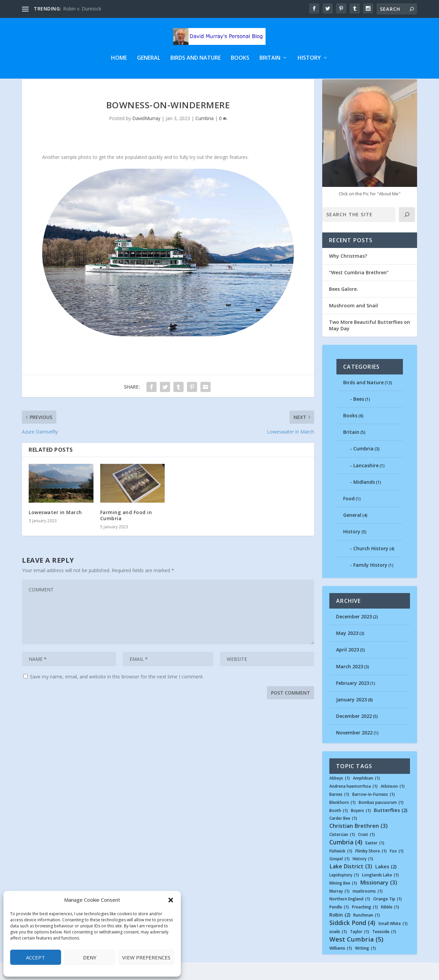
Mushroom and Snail (353, 323)
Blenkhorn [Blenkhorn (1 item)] (342, 820)
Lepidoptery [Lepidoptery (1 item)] (344, 893)
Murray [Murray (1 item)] (339, 909)
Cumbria (204, 136)
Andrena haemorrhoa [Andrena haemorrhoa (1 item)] (353, 804)
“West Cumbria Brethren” (359, 290)
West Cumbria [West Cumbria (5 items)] (356, 957)
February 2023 (353, 701)
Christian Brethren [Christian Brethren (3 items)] (359, 844)
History (309, 63)
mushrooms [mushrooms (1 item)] (368, 909)
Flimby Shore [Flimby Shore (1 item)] (371, 869)
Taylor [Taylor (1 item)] (360, 949)
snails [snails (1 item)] (338, 949)
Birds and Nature (196, 63)
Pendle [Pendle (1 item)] (339, 925)
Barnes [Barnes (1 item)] (339, 812)
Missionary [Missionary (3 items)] (379, 900)
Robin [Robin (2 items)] (340, 933)
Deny (90, 957)
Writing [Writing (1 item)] (365, 966)
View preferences (146, 957)
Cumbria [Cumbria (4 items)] (346, 860)
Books (240, 63)
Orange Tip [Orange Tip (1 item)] (388, 917)
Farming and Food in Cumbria (126, 533)
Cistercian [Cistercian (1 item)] (342, 852)
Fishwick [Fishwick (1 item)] (341, 869)
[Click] (407, 232)
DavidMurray (146, 136)
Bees (359, 416)
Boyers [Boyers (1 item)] (361, 828)
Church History (371, 566)
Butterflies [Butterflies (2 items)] (391, 828)
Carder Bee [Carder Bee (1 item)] (343, 836)
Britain (270, 63)
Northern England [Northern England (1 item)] (350, 917)
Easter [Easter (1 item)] (375, 861)
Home (119, 63)
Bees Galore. (344, 306)
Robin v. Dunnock (82, 9)
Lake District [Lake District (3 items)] (351, 884)
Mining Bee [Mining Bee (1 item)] (343, 901)
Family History (370, 582)
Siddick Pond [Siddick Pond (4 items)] (352, 940)
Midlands (364, 499)
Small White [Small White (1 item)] (393, 941)
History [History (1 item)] (363, 876)
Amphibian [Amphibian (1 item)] (366, 796)
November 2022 (354, 750)
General (149, 63)
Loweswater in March (55, 530)
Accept (35, 957)
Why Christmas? (348, 273)
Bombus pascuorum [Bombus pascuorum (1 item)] (381, 820)
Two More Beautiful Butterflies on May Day (369, 343)
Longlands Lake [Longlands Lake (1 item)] (380, 893)
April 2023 (348, 667)
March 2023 (350, 684)
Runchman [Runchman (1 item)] (367, 933)
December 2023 (354, 634)
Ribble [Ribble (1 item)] (390, 925)
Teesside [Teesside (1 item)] (384, 949)
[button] (171, 900)
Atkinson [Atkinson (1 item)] (393, 804)
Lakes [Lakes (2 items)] (386, 884)
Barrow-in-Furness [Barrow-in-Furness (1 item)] (374, 812)
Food (349, 516)
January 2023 (351, 717)
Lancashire (366, 483)
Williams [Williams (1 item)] (341, 966)
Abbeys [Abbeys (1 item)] (340, 796)
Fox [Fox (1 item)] (397, 869)
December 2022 (354, 734)
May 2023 (347, 651)
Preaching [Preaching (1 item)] (365, 925)
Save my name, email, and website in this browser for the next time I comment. (117, 694)
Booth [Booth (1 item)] (339, 828)
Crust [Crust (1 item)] (366, 852)
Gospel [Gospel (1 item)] (339, 876)
